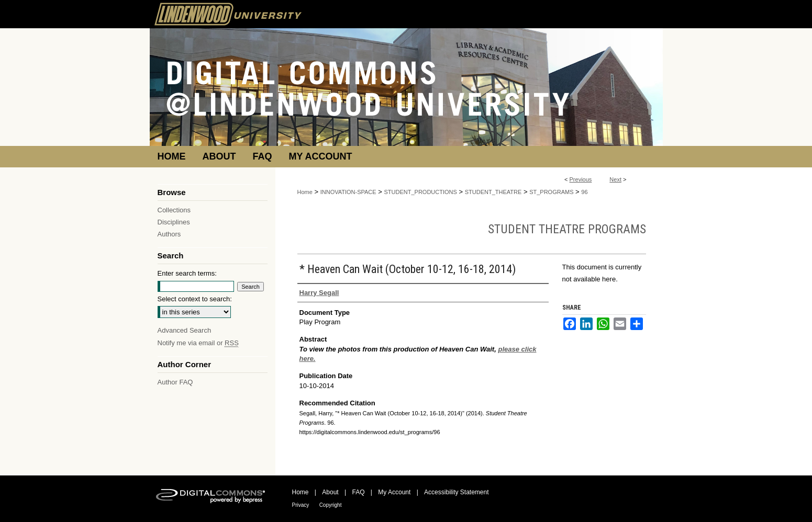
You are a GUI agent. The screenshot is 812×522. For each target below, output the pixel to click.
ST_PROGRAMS (551, 192)
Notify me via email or (198, 343)
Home (305, 192)
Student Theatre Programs (567, 229)
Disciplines (174, 222)
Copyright (331, 505)
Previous (581, 179)
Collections (174, 210)
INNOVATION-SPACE (348, 192)
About (330, 492)
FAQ (358, 492)
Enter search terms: (187, 273)
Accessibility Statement (456, 492)
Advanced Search (185, 330)
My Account (394, 492)
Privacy (301, 505)
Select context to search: (195, 299)
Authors (169, 234)
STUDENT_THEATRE (493, 192)
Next (615, 179)
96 (584, 192)
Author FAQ (175, 382)
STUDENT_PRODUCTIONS (421, 192)
